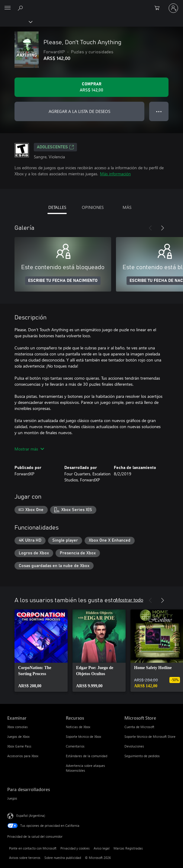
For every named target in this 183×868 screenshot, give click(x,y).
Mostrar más (29, 449)
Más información (115, 174)
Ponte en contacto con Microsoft (33, 848)
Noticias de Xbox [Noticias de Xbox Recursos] (78, 727)
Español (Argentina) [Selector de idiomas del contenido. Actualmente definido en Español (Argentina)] (31, 815)
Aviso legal (102, 848)
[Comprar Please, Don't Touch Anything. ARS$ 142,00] (91, 87)
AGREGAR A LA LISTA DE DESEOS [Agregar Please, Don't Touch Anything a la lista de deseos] (79, 111)
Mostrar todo (129, 600)
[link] (41, 651)
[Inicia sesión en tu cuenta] (173, 8)
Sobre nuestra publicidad (63, 858)
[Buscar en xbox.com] (21, 8)
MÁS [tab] (127, 207)
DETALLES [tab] (57, 207)
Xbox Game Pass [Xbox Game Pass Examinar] (19, 746)
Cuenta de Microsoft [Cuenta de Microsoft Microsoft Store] (139, 727)
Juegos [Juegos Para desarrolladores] (12, 798)
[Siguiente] (162, 228)
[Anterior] (150, 228)
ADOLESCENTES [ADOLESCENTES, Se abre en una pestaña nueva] (55, 147)
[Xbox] (16, 21)
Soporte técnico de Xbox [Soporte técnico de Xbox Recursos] (83, 736)
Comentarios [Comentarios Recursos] (75, 746)
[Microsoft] (91, 5)
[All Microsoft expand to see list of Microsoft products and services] (8, 8)
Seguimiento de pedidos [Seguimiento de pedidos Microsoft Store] (142, 756)
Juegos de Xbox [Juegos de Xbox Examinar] (18, 736)
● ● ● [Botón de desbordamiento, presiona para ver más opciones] (159, 111)
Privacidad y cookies (75, 848)
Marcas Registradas (128, 848)
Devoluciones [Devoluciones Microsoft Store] (134, 746)
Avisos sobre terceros (25, 858)
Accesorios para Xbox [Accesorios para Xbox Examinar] (23, 756)
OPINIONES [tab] (93, 207)
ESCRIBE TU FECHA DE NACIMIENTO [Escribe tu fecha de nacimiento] (63, 281)
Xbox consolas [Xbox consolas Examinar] (18, 727)
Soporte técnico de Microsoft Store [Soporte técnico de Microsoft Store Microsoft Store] (150, 736)
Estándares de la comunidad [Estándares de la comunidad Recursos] (87, 756)
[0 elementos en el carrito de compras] (159, 8)
